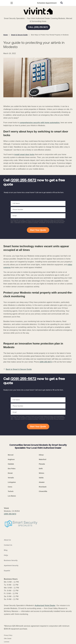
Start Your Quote (38, 230)
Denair (10, 473)
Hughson (11, 459)
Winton (41, 473)
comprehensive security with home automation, (40, 123)
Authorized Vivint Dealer (45, 605)
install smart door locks (24, 154)
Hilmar (41, 455)
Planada (42, 464)
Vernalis (11, 478)
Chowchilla (43, 491)
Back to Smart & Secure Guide (18, 369)
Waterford (43, 459)
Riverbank (43, 487)
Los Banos (12, 496)
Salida (41, 478)
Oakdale (11, 464)
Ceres (10, 487)
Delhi (41, 469)
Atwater (42, 482)
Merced (11, 455)
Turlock (11, 491)
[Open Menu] (12, 3)
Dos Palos (12, 469)
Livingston (12, 482)
